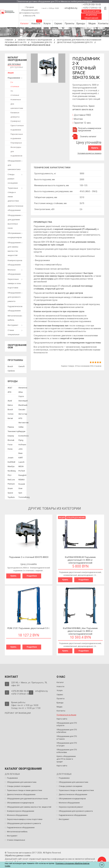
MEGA (21, 466)
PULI (10, 475)
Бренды (81, 23)
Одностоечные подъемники (17, 127)
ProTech (22, 470)
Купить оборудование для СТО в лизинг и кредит (66, 758)
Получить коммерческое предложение (87, 129)
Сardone (11, 370)
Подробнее (32, 575)
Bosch (10, 366)
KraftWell (11, 461)
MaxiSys (11, 466)
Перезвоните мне (91, 11)
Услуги (47, 23)
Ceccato (22, 409)
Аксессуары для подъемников (16, 151)
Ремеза (11, 426)
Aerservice (23, 387)
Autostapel (23, 400)
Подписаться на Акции (66, 714)
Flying (21, 440)
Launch (21, 461)
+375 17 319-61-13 (92, 8)
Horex (10, 448)
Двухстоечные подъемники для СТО (75, 42)
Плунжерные (16, 142)
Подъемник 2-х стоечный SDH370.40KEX (29, 557)
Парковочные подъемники (17, 136)
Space (92, 106)
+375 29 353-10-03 (92, 5)
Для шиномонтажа (17, 105)
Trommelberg (24, 497)
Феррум (22, 431)
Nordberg (12, 470)
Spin (20, 492)
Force (10, 444)
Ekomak (11, 440)
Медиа (92, 23)
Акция (62, 517)
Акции (11, 72)
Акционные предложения (91, 16)
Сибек (21, 426)
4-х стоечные (15, 92)
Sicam (10, 488)
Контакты (103, 23)
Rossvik (22, 483)
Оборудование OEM (17, 346)
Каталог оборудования (17, 59)
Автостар (23, 413)
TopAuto (11, 497)
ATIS (10, 392)
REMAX (22, 479)
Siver (20, 488)
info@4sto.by (71, 8)
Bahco (10, 405)
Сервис (58, 23)
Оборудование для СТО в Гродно (67, 743)
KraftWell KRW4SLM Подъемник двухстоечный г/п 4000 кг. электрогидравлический (80, 559)
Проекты (70, 23)
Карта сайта (62, 718)
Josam (11, 457)
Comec (11, 413)
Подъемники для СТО (42, 42)
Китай (10, 418)
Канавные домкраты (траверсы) (16, 116)
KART (21, 457)
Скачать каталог (88, 136)
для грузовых (16, 67)
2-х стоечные (15, 84)
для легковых (14, 64)
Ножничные (16, 99)
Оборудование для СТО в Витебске (67, 730)
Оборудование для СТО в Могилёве (67, 750)
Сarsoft (22, 366)
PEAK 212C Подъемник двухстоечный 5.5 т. (29, 628)
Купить (95, 148)
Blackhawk (23, 405)
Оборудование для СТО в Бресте (67, 723)
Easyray (11, 435)
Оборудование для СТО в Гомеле (67, 737)
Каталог (24, 23)
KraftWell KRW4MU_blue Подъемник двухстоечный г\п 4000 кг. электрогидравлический (80, 630)
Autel (10, 400)
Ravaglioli (22, 475)
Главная (9, 40)
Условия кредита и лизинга (89, 153)
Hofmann (22, 444)
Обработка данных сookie (18, 855)
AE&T (10, 387)
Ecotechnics (23, 435)
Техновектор (13, 431)
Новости (36, 23)
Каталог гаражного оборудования (35, 40)
